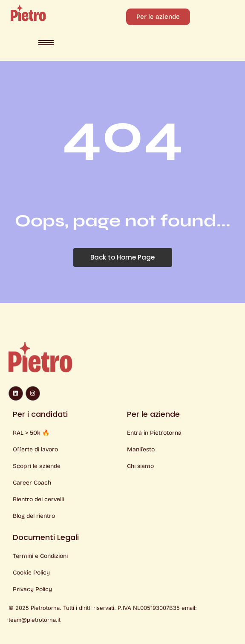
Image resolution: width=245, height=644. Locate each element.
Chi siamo (140, 466)
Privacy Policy (32, 589)
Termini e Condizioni (40, 556)
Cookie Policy (31, 573)
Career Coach (32, 483)
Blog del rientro (34, 516)
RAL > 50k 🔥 (31, 433)
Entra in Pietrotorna (154, 433)
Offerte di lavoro (35, 449)
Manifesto (141, 449)
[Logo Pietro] (28, 13)
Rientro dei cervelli (38, 499)
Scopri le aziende (37, 466)
